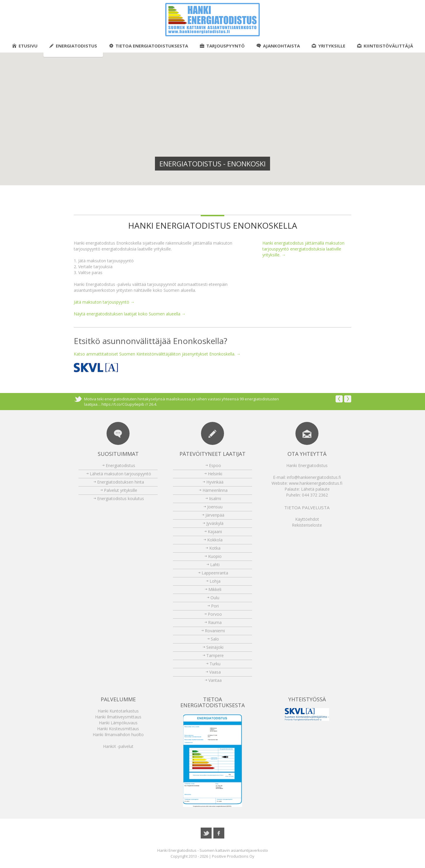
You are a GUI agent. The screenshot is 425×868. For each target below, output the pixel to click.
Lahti (215, 565)
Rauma (215, 622)
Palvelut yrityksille (121, 490)
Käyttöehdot (307, 519)
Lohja (215, 581)
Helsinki (215, 474)
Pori (215, 606)
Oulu (215, 598)
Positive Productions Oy (233, 856)
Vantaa (215, 680)
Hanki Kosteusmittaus (118, 729)
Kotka (215, 548)
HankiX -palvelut (118, 746)
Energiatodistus (73, 46)
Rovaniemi (215, 631)
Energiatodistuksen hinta (121, 482)
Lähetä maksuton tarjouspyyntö (120, 474)
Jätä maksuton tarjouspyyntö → (104, 302)
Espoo (215, 465)
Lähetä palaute (315, 489)
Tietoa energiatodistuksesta (148, 46)
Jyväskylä (215, 523)
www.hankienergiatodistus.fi (316, 483)
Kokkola (215, 540)
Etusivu (25, 46)
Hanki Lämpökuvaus (118, 723)
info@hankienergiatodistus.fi (314, 477)
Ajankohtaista (278, 46)
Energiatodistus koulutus (121, 498)
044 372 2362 (315, 495)
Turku (215, 664)
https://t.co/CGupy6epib (123, 404)
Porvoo (215, 614)
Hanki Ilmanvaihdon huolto (118, 734)
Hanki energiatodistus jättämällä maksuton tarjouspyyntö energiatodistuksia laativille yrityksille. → (303, 249)
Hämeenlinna (215, 490)
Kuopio (215, 556)
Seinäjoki (215, 647)
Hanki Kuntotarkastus (118, 711)
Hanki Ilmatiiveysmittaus (118, 717)
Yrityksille (328, 46)
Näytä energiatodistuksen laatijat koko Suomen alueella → (130, 314)
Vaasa (215, 672)
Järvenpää (215, 515)
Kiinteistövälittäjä (385, 46)
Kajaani (215, 532)
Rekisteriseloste (307, 525)
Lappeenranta (215, 573)
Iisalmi (215, 498)
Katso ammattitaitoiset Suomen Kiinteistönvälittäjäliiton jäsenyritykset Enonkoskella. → (157, 354)
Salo (215, 639)
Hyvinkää (215, 482)
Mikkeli (215, 589)
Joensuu (215, 507)
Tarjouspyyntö (222, 46)
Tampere (215, 655)
